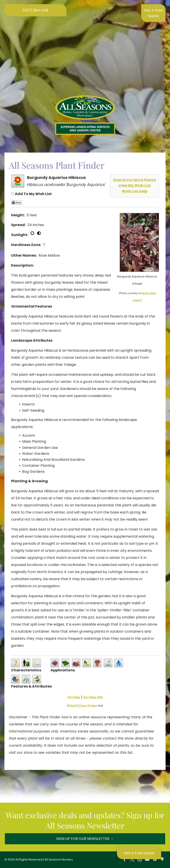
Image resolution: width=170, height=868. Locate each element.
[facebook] (125, 860)
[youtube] (147, 860)
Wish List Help (135, 191)
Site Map (74, 697)
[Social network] (162, 860)
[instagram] (140, 860)
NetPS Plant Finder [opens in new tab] (83, 706)
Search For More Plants (135, 180)
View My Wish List (135, 185)
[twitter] (132, 860)
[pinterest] (155, 860)
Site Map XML (93, 697)
